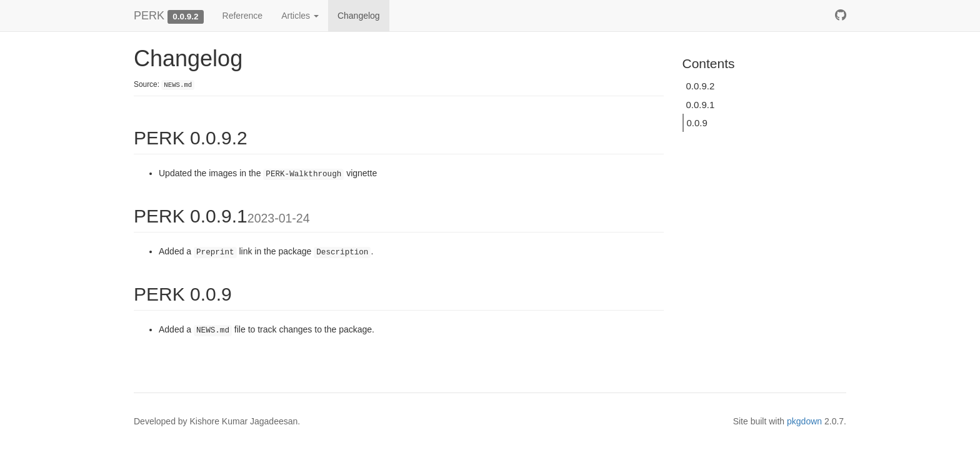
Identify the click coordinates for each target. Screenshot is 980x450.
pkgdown (804, 421)
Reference (243, 16)
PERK (149, 16)
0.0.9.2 (701, 86)
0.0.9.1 (701, 105)
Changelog (359, 16)
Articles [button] (300, 16)
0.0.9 (697, 123)
